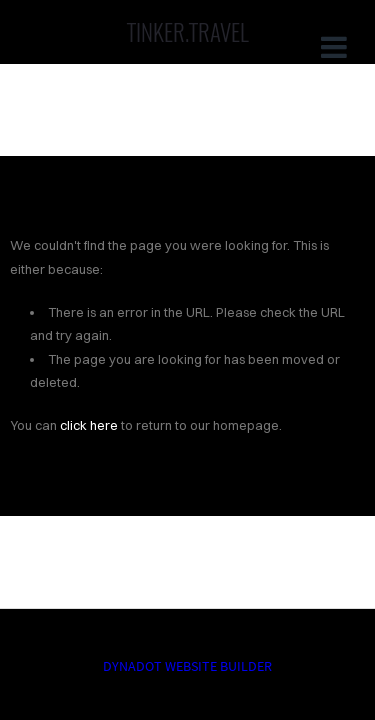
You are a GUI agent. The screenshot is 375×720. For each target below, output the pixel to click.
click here (89, 425)
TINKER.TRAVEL (188, 32)
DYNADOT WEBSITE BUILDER (187, 666)
